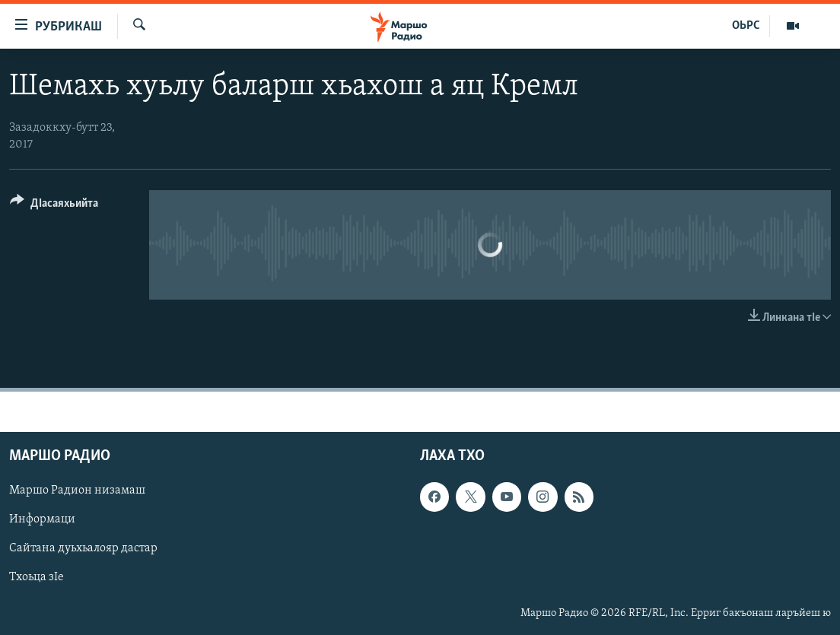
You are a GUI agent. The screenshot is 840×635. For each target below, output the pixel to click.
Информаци (42, 519)
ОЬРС (746, 26)
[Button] (54, 206)
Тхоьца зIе (37, 577)
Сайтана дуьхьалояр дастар (83, 548)
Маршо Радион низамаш (77, 491)
